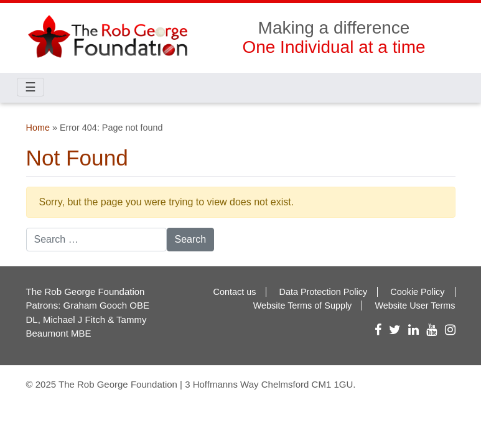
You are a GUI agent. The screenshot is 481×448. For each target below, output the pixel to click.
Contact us (235, 292)
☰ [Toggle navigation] (30, 87)
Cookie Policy (417, 292)
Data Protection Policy (324, 292)
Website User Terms (415, 306)
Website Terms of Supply (303, 306)
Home (38, 128)
